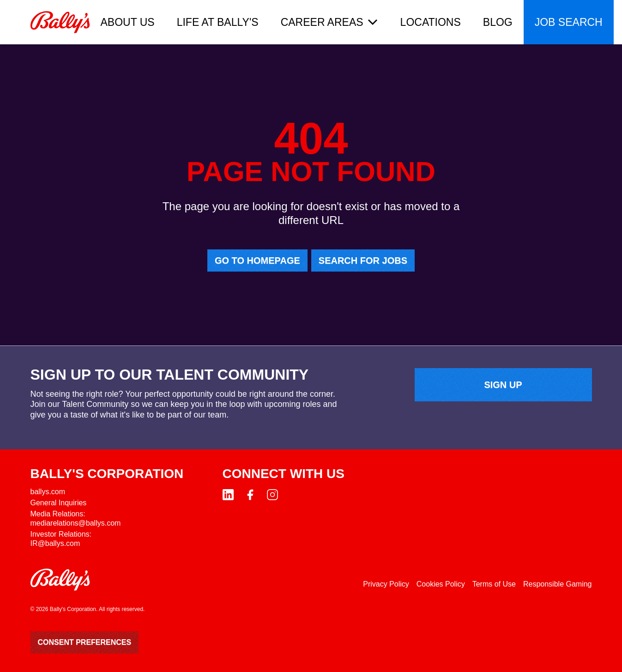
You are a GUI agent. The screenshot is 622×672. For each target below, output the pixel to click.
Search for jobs (363, 260)
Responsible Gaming (558, 584)
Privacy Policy (386, 584)
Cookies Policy (441, 584)
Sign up (503, 385)
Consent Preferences (85, 642)
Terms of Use (494, 584)
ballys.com (48, 492)
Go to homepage (257, 260)
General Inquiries (59, 503)
